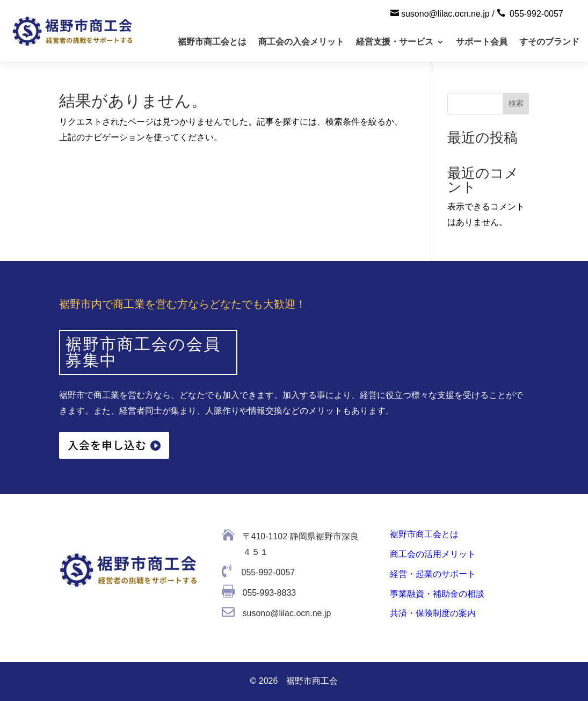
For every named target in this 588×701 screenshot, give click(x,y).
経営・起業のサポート (433, 574)
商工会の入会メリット (301, 42)
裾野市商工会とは (212, 42)
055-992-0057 (536, 14)
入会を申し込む (107, 445)
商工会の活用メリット (433, 554)
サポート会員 (482, 42)
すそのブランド (549, 42)
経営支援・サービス (395, 42)
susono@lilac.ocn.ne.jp (445, 14)
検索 (516, 103)
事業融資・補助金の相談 (437, 594)
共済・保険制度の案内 (433, 613)
